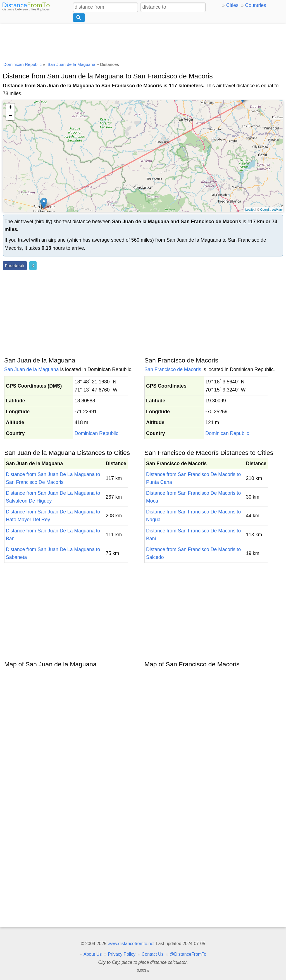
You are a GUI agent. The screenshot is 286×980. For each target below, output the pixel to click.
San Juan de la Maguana (32, 369)
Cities (232, 5)
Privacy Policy (122, 954)
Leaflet (250, 210)
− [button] (10, 116)
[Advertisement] (143, 41)
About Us (93, 954)
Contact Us (152, 954)
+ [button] (10, 108)
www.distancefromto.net (131, 944)
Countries (255, 5)
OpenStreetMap (271, 210)
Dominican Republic (96, 433)
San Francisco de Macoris (173, 369)
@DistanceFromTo (188, 954)
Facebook (15, 266)
